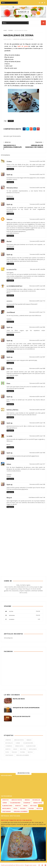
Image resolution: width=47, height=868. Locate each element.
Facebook (22, 620)
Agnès (9, 175)
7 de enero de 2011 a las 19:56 (37, 188)
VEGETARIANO (9, 756)
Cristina (9, 162)
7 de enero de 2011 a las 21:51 (37, 220)
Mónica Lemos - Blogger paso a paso (26, 865)
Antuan (9, 465)
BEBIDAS (29, 740)
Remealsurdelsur (12, 188)
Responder (10, 169)
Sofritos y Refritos (12, 410)
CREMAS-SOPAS (19, 747)
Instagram (22, 616)
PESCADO (14, 753)
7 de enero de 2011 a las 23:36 (37, 255)
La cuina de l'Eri (12, 270)
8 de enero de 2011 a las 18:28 (37, 369)
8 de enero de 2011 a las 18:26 (37, 328)
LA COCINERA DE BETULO (14, 287)
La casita (9, 437)
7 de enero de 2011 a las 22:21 (37, 242)
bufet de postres (22, 47)
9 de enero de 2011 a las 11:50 (37, 436)
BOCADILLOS (9, 743)
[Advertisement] (24, 558)
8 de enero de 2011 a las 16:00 (37, 286)
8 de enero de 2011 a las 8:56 (38, 270)
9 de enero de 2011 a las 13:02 (37, 453)
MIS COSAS (23, 750)
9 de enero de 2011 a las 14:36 (37, 485)
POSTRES (11, 31)
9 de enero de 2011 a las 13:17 (37, 465)
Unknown (9, 220)
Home (5, 31)
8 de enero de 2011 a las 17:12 (37, 301)
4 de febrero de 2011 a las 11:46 (37, 498)
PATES (7, 753)
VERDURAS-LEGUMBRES (23, 756)
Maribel (9, 242)
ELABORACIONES (31, 747)
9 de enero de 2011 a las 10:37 (37, 397)
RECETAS (30, 753)
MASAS (15, 750)
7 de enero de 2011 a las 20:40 (37, 205)
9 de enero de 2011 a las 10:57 (37, 410)
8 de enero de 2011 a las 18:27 (37, 341)
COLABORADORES (28, 743)
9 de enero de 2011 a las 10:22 (37, 384)
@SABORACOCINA (24, 773)
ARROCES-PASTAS (19, 740)
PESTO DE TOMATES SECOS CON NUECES (16, 821)
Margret (9, 498)
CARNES (18, 743)
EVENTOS (8, 750)
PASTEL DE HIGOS (19, 699)
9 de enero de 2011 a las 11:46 (37, 423)
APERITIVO (8, 740)
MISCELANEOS (33, 750)
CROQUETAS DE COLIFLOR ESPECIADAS (26, 708)
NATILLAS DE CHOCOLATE (22, 717)
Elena (8, 384)
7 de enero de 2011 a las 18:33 (37, 162)
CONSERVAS (9, 747)
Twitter (22, 612)
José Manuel (11, 313)
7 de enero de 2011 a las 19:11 (37, 175)
